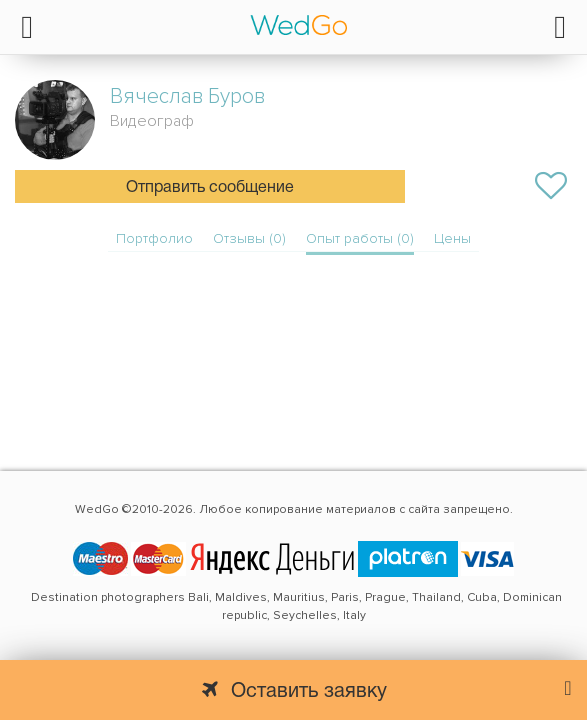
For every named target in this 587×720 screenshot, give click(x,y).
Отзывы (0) (249, 238)
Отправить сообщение (210, 188)
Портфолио (154, 238)
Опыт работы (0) (360, 238)
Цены (452, 238)
